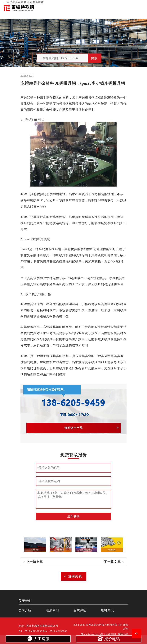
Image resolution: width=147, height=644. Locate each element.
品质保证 (101, 4)
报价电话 (109, 638)
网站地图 (123, 634)
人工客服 (38, 638)
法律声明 (111, 634)
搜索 (94, 58)
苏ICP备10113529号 (92, 634)
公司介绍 (25, 610)
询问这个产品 (74, 428)
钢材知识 (139, 4)
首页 (80, 4)
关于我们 (89, 4)
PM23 (100, 97)
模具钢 (90, 97)
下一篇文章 (112, 562)
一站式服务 (126, 4)
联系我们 (113, 4)
